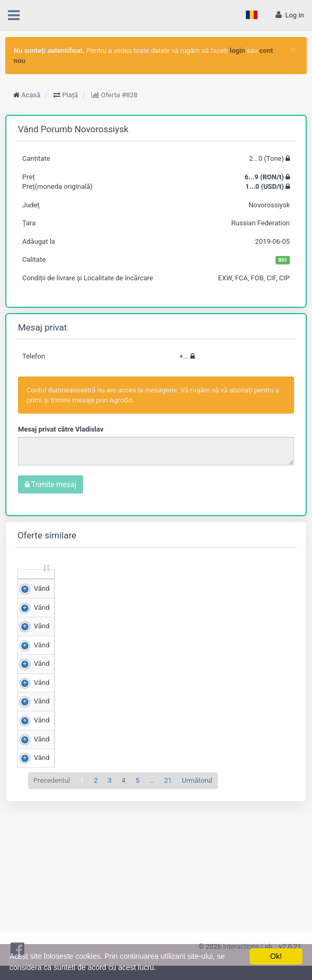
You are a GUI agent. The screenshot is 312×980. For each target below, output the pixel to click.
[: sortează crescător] (36, 584)
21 (168, 913)
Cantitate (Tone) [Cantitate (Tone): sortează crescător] (73, 583)
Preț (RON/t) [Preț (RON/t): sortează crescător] (122, 583)
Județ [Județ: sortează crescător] (219, 588)
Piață (70, 95)
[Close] (293, 50)
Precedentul (52, 913)
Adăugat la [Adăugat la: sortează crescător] (264, 583)
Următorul (197, 913)
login (237, 51)
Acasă (31, 95)
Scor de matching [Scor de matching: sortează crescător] (172, 583)
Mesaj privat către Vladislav (61, 429)
